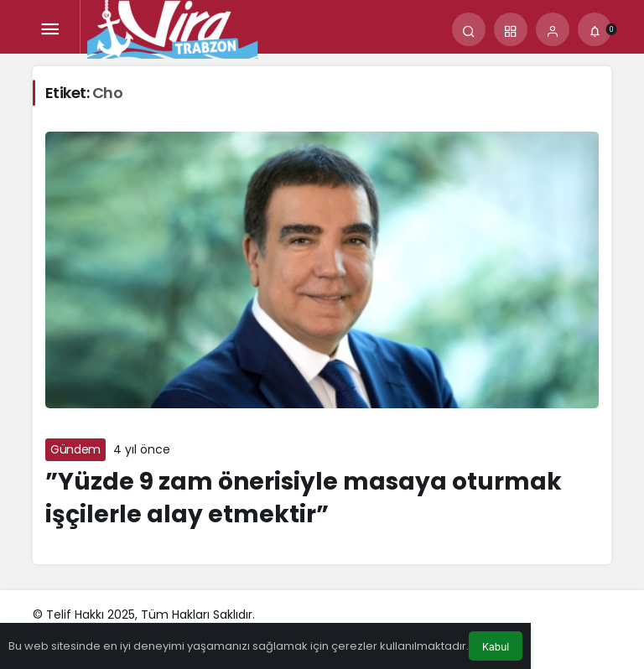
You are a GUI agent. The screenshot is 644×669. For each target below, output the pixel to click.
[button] (511, 29)
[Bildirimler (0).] (595, 29)
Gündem (75, 449)
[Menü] (49, 29)
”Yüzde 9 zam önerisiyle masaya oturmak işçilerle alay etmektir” (304, 498)
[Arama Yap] (469, 29)
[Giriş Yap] (553, 29)
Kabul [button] (496, 647)
